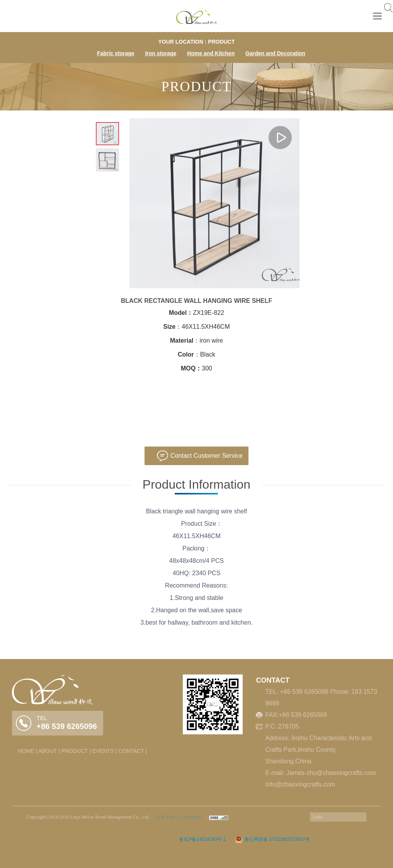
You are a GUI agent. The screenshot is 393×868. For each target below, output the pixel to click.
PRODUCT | (76, 751)
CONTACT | (133, 751)
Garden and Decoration (275, 53)
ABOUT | (49, 751)
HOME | (28, 751)
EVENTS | (105, 751)
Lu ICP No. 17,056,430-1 (178, 817)
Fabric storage (116, 53)
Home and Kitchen (211, 53)
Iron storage (161, 53)
